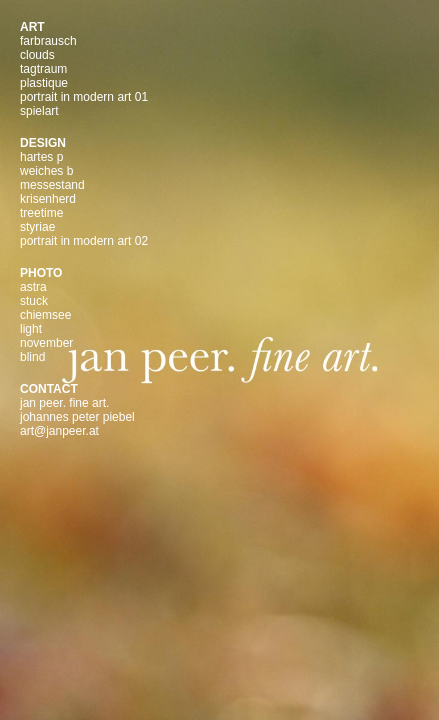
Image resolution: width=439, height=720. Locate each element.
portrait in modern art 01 (84, 97)
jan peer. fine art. (64, 403)
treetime (41, 213)
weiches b (46, 171)
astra (33, 287)
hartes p (41, 157)
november (46, 343)
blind (32, 357)
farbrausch (48, 41)
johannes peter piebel (77, 417)
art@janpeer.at (59, 431)
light (31, 329)
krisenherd (48, 199)
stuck (34, 301)
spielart (39, 111)
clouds (37, 55)
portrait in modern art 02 (84, 241)
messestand (52, 185)
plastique (44, 83)
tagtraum (43, 69)
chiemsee (45, 315)
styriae (37, 227)
